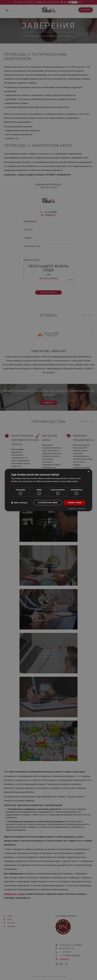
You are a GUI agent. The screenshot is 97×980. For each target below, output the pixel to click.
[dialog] (48, 490)
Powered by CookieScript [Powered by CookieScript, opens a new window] (77, 509)
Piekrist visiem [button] (75, 503)
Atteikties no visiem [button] (48, 503)
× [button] (88, 472)
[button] (19, 503)
